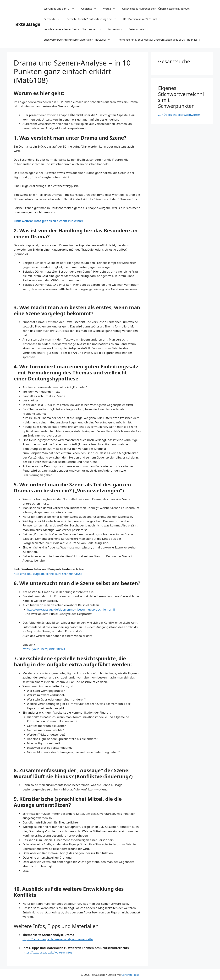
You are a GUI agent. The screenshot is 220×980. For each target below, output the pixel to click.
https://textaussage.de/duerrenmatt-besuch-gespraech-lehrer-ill (71, 609)
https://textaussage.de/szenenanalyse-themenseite (58, 939)
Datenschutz (136, 29)
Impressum (115, 29)
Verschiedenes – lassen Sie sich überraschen (74, 29)
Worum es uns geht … (61, 9)
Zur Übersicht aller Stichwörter (179, 115)
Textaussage (27, 24)
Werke (111, 9)
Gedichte (91, 9)
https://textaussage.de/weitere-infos (47, 952)
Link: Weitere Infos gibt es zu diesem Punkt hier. (49, 221)
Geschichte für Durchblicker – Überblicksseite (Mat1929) (160, 9)
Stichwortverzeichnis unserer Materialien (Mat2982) (79, 40)
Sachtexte (53, 19)
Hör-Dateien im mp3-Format (144, 19)
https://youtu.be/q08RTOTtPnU (44, 649)
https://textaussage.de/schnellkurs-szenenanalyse (48, 574)
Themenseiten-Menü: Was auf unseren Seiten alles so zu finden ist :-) (158, 40)
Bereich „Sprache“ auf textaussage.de (93, 19)
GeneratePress (130, 975)
